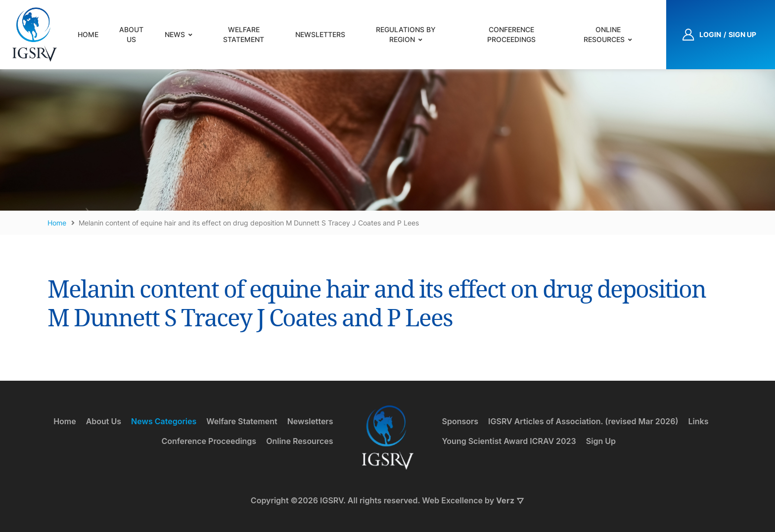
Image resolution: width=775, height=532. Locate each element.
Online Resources (604, 34)
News (175, 34)
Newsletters (320, 34)
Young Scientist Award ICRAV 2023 (509, 441)
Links (699, 421)
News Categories (164, 421)
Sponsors (460, 421)
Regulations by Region (406, 34)
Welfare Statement (244, 34)
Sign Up (601, 441)
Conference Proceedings (511, 34)
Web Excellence (452, 500)
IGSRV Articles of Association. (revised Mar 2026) (583, 421)
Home (88, 34)
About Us (131, 34)
